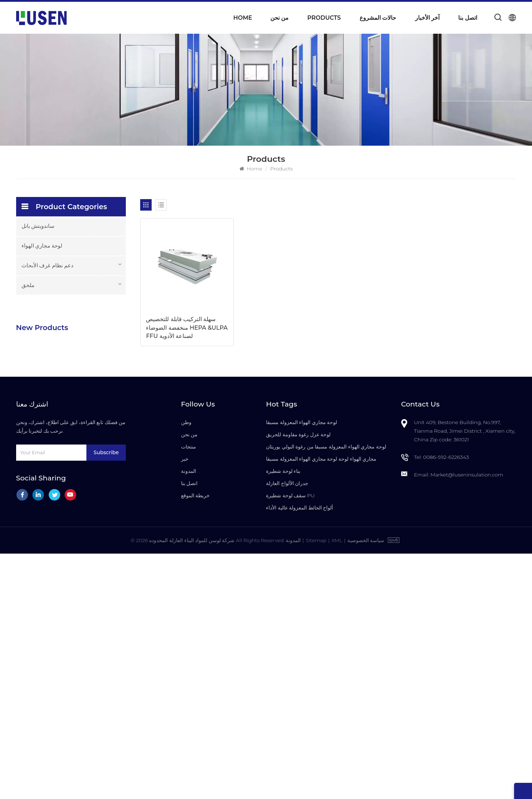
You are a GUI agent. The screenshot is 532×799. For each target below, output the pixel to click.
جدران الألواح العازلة (287, 729)
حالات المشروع (378, 18)
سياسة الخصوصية (366, 786)
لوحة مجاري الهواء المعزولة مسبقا (301, 668)
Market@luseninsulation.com (467, 720)
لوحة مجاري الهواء (42, 246)
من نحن (279, 18)
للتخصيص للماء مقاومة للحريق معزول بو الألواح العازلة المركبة (85, 426)
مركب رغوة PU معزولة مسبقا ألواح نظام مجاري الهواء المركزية (85, 380)
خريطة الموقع (196, 741)
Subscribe (106, 698)
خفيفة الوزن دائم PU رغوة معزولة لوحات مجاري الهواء (89, 335)
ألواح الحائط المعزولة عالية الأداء (300, 753)
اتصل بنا (467, 18)
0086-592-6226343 (446, 703)
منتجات (189, 692)
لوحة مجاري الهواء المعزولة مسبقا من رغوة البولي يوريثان (326, 692)
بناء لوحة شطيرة (283, 717)
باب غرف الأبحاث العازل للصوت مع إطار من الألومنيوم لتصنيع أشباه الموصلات (91, 518)
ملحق (28, 285)
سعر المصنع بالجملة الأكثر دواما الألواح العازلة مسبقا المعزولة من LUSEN (87, 472)
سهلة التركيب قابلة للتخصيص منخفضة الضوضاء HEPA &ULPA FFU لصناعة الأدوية (181, 322)
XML (337, 786)
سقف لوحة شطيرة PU (290, 741)
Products (324, 18)
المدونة (189, 717)
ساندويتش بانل (38, 226)
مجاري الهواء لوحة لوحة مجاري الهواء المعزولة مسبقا (321, 705)
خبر (185, 705)
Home (243, 18)
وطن (186, 668)
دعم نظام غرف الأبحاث (48, 265)
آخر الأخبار (427, 18)
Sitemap (316, 786)
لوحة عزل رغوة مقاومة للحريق (298, 680)
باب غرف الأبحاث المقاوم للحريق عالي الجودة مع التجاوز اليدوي (86, 563)
